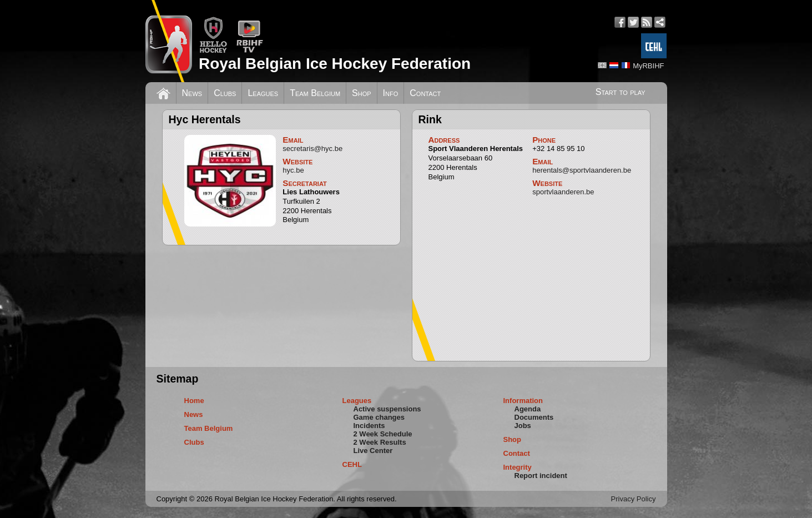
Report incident (541, 476)
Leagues (263, 93)
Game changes (379, 417)
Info (391, 93)
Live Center (373, 451)
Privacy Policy (634, 499)
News (192, 93)
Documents (534, 417)
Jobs (523, 426)
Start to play (621, 92)
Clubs (225, 93)
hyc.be (293, 170)
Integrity (518, 467)
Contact (425, 93)
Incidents (369, 426)
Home (194, 401)
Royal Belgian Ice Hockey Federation (335, 64)
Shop (362, 93)
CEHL (352, 464)
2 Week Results (380, 442)
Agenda (528, 409)
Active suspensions (387, 409)
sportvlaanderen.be (563, 192)
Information (523, 401)
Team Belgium (315, 93)
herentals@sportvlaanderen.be (582, 170)
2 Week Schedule (383, 434)
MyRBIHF (648, 66)
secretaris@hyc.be (312, 149)
